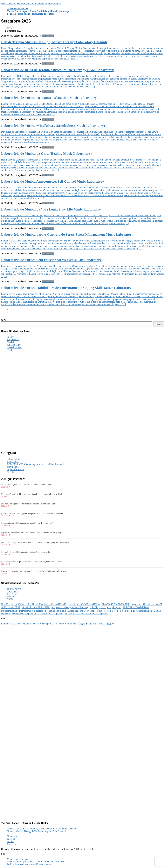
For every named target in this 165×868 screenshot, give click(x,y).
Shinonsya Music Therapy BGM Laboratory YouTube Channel (36, 831)
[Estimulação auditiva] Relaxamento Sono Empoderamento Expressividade (32, 494)
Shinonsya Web (14, 589)
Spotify (10, 337)
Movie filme (13, 467)
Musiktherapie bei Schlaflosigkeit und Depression (71, 611)
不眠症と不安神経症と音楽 (116, 604)
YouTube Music (14, 347)
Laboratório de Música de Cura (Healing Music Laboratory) (46, 153)
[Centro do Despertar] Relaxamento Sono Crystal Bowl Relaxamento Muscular (34, 571)
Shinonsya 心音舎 (77, 624)
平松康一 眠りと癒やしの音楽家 (18, 604)
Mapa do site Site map (17, 859)
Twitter (10, 841)
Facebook (12, 597)
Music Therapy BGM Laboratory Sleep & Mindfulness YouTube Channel (41, 829)
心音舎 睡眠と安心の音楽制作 (52, 604)
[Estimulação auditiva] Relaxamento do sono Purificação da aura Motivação (32, 562)
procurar (159, 324)
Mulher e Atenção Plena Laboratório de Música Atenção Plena (27, 485)
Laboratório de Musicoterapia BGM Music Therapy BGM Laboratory (34, 624)
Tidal (9, 350)
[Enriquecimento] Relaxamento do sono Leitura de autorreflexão (28, 523)
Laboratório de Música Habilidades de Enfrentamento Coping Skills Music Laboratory (66, 288)
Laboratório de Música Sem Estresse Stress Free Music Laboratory (51, 260)
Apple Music (13, 339)
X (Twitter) (12, 591)
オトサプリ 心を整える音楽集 (84, 604)
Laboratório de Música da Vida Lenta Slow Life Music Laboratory (51, 209)
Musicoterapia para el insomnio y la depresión (87, 614)
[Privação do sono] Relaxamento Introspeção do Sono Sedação (27, 552)
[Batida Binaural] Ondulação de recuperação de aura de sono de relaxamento (33, 513)
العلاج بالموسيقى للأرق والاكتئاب (106, 607)
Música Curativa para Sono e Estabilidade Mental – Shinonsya (36, 862)
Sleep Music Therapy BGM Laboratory (70, 607)
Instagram (12, 594)
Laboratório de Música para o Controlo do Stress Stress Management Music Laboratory (67, 234)
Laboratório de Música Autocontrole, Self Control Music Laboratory (53, 181)
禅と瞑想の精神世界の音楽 (36, 607)
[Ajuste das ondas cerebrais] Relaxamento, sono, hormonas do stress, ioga (31, 533)
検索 (4, 320)
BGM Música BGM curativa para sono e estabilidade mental (35, 464)
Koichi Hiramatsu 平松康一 (101, 624)
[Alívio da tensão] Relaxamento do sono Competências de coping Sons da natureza (35, 542)
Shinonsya (12, 836)
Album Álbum (14, 459)
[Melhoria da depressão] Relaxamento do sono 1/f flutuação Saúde (28, 504)
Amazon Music (14, 345)
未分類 (11, 472)
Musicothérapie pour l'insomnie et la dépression (23, 611)
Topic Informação (15, 469)
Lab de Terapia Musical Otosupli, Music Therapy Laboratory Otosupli (54, 42)
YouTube (11, 342)
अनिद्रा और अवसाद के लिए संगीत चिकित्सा (114, 611)
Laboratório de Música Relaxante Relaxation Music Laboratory (49, 98)
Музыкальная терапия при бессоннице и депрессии (38, 614)
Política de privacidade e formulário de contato (29, 864)
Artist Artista (48, 36)
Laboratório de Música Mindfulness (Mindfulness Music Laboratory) (53, 126)
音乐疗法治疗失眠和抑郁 (136, 607)
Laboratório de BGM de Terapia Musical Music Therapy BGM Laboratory (57, 70)
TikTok (10, 599)
